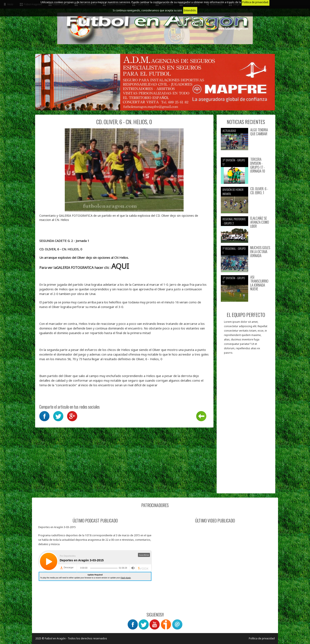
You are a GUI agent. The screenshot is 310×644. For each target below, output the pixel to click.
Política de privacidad (262, 638)
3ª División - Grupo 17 (234, 162)
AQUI (120, 266)
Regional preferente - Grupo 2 (234, 221)
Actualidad (229, 131)
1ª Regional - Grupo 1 (234, 250)
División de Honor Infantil (233, 192)
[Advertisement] (246, 426)
